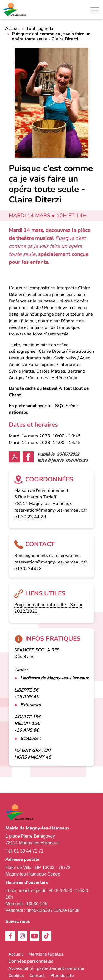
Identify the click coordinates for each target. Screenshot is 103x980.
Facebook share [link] (28, 457)
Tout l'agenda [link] (40, 29)
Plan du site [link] (62, 976)
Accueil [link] (12, 29)
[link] (15, 9)
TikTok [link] (47, 936)
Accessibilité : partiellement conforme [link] (46, 968)
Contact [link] (37, 976)
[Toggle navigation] (95, 10)
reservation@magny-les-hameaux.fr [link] (51, 562)
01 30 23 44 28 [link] (30, 517)
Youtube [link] (34, 936)
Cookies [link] (16, 976)
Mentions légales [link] (46, 954)
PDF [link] (14, 457)
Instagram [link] (22, 936)
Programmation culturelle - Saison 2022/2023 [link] (49, 608)
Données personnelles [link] (31, 961)
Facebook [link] (10, 936)
